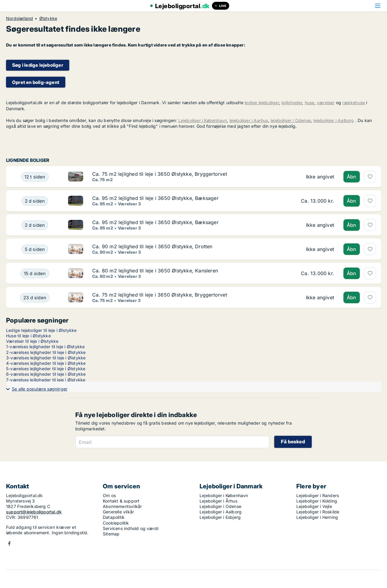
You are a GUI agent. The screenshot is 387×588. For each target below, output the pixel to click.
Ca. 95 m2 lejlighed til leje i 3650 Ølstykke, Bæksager (155, 198)
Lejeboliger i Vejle (314, 506)
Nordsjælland (20, 18)
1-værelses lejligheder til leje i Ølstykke (45, 347)
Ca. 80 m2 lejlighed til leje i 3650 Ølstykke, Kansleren (155, 271)
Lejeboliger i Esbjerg (220, 517)
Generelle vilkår (118, 512)
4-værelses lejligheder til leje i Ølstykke (46, 363)
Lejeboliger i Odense (220, 506)
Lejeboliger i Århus (218, 501)
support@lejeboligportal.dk (34, 512)
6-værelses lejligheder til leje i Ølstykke (46, 374)
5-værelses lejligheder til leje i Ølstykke (46, 369)
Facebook (9, 543)
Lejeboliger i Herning (317, 517)
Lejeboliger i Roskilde (318, 512)
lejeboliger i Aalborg (333, 120)
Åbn (352, 177)
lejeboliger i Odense (291, 120)
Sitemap (111, 534)
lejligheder (292, 103)
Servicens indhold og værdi (131, 528)
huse (310, 103)
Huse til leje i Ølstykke (28, 336)
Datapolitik (114, 517)
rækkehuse (354, 103)
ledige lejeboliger (262, 103)
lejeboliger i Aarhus (249, 120)
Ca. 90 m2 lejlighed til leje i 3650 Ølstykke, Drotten (152, 246)
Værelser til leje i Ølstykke (32, 341)
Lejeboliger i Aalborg (221, 512)
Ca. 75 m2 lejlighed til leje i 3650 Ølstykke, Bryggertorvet (160, 174)
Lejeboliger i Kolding (317, 501)
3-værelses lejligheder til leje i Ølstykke (46, 358)
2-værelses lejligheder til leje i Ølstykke (46, 352)
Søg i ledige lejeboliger (38, 65)
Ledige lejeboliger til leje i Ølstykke (41, 330)
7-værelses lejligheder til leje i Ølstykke (46, 380)
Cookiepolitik (116, 523)
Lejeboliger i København (203, 120)
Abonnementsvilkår (122, 506)
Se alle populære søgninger (40, 389)
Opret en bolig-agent (36, 82)
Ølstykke (48, 18)
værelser (326, 103)
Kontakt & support (121, 501)
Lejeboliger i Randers (318, 495)
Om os (109, 495)
